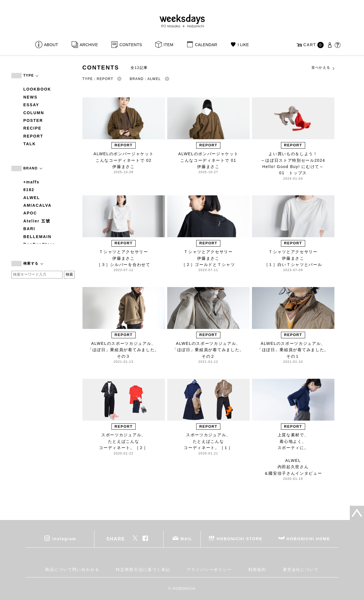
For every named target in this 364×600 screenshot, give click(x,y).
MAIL (187, 538)
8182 (29, 190)
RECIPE (32, 128)
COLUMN (34, 113)
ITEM (168, 45)
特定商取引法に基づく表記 (143, 570)
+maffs (31, 182)
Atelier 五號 (37, 221)
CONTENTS (131, 45)
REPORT (33, 136)
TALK (30, 144)
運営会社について (301, 570)
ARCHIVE (89, 45)
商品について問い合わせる (72, 570)
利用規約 (257, 570)
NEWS (30, 97)
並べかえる (323, 68)
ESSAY (31, 105)
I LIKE (243, 45)
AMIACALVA (37, 205)
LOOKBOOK (37, 89)
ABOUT (51, 45)
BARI (29, 229)
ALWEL (32, 198)
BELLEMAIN (37, 237)
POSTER (33, 120)
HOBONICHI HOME (308, 538)
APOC (30, 213)
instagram (64, 538)
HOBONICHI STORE (240, 538)
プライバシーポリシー (209, 570)
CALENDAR (206, 45)
